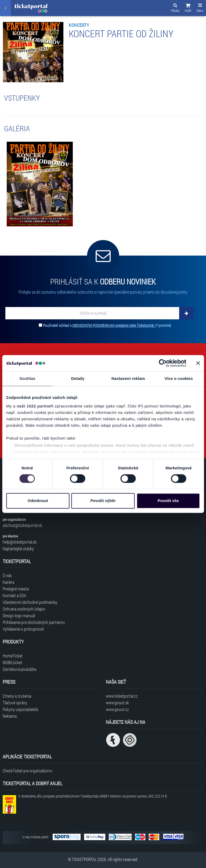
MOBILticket (12, 662)
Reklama (10, 716)
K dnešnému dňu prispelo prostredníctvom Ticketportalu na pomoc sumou (93, 796)
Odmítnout (38, 501)
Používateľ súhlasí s (107, 325)
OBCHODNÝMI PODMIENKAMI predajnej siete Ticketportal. (114, 325)
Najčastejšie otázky (18, 549)
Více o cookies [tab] (179, 378)
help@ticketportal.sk (20, 542)
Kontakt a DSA (15, 595)
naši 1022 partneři (35, 406)
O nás (7, 575)
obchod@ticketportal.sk (22, 525)
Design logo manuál (19, 616)
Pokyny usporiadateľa (20, 709)
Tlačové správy (15, 703)
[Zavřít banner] (198, 363)
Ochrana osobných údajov (24, 609)
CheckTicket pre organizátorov (28, 771)
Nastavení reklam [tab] (128, 378)
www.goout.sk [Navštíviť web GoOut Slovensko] (117, 703)
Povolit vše (168, 501)
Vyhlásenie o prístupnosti (23, 629)
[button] (188, 9)
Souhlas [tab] (27, 378)
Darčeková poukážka (19, 669)
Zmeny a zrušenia (17, 696)
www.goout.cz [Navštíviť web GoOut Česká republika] (117, 709)
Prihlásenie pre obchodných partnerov (34, 622)
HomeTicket (13, 656)
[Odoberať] (186, 313)
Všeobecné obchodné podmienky (30, 602)
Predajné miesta (16, 589)
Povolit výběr (103, 501)
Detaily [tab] (78, 378)
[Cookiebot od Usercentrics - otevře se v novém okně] (163, 363)
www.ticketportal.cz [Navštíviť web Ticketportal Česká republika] (122, 696)
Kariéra (8, 582)
